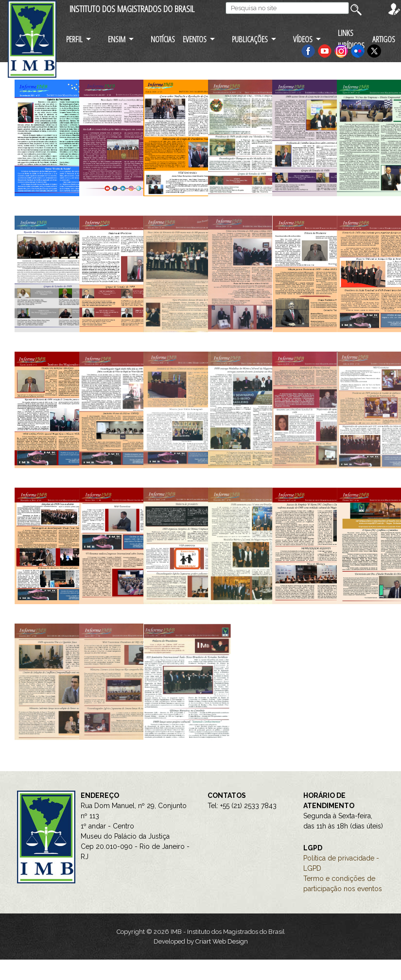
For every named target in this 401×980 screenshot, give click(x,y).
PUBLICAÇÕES (250, 39)
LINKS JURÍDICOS (351, 39)
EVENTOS (195, 39)
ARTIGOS (384, 39)
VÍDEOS (303, 39)
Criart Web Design (222, 941)
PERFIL (74, 39)
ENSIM (117, 39)
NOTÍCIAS (163, 39)
